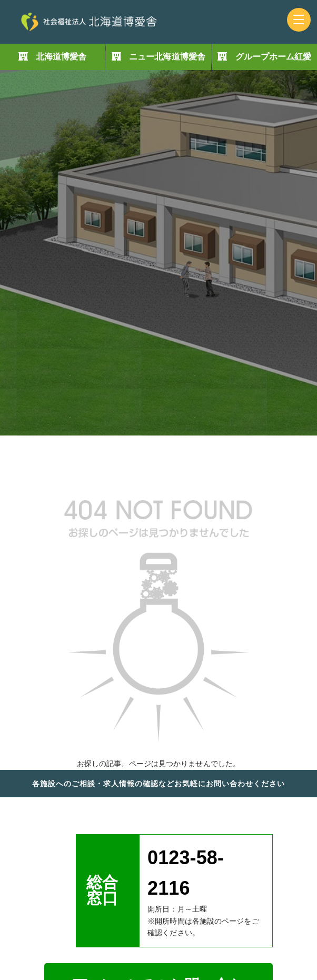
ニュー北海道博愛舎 (167, 57)
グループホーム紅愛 (274, 57)
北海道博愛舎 (61, 57)
